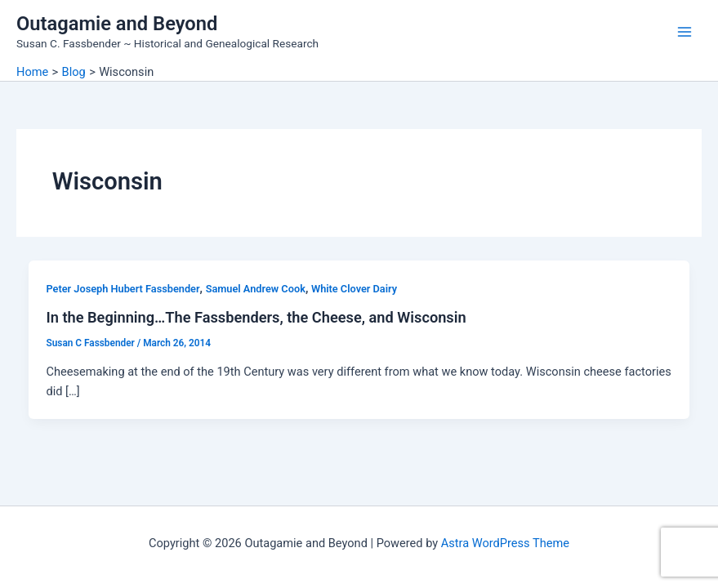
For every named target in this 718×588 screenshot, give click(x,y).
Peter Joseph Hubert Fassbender (123, 289)
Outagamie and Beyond (117, 24)
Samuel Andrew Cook (256, 289)
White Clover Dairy (354, 289)
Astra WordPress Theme (505, 543)
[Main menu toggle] (685, 32)
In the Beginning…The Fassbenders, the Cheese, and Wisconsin (256, 317)
